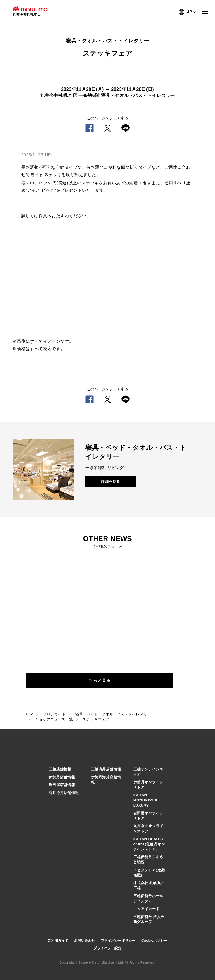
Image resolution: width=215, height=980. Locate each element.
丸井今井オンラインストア (148, 828)
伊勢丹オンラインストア (148, 785)
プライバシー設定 (107, 948)
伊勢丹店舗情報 (62, 777)
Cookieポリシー (154, 941)
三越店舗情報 (60, 769)
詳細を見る (111, 481)
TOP (29, 714)
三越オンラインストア (148, 772)
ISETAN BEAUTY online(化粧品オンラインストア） (149, 844)
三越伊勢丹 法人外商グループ (149, 919)
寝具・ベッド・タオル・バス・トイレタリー (113, 714)
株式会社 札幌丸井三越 (149, 885)
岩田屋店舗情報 (62, 785)
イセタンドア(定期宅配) (149, 873)
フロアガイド (54, 714)
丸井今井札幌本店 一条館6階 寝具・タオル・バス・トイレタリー (107, 95)
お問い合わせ (85, 941)
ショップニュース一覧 (54, 719)
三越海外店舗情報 (106, 769)
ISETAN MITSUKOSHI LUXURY (145, 800)
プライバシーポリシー (118, 941)
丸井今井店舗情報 (64, 793)
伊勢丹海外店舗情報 (106, 780)
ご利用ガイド (58, 941)
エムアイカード (147, 909)
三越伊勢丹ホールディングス (148, 898)
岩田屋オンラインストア (148, 816)
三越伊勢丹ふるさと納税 (148, 859)
